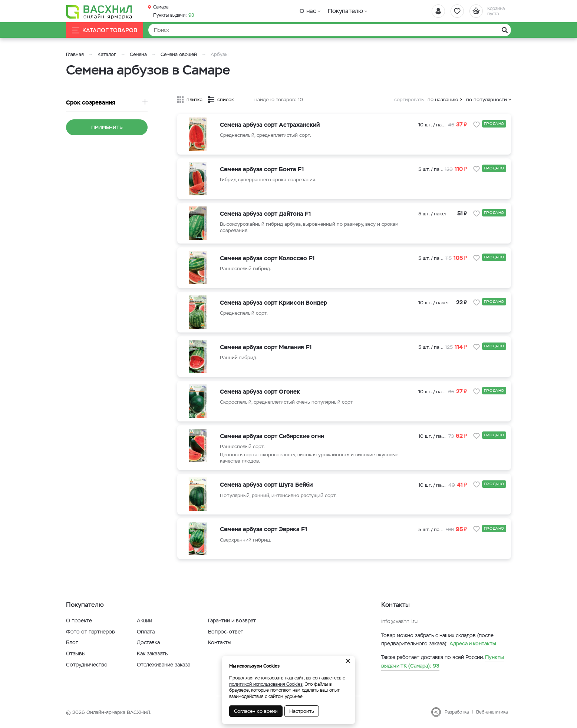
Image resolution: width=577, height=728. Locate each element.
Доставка (148, 642)
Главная (75, 54)
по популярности (487, 100)
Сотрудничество (87, 665)
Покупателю (345, 11)
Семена (138, 54)
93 (174, 15)
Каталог (107, 54)
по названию (443, 100)
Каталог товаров (105, 30)
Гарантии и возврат (232, 621)
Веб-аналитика (492, 712)
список (226, 100)
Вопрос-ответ (226, 632)
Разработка (457, 712)
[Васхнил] (99, 11)
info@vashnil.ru (399, 621)
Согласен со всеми (256, 711)
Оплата (146, 632)
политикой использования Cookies (266, 684)
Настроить (302, 711)
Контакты (220, 642)
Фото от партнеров (90, 632)
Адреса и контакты (473, 643)
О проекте (79, 621)
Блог (72, 642)
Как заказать (152, 653)
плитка (194, 100)
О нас (308, 11)
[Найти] (330, 30)
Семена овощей (179, 54)
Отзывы (76, 653)
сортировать (409, 100)
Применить (107, 127)
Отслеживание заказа (164, 665)
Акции (144, 621)
